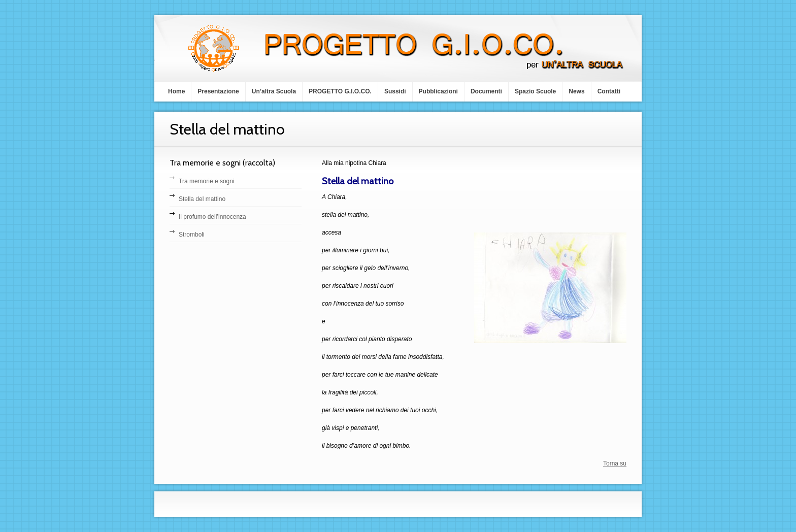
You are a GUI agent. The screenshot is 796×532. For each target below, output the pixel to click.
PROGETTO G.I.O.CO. (340, 91)
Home (176, 91)
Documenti (486, 91)
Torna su (615, 463)
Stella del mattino (202, 199)
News (576, 91)
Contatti (609, 91)
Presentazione (218, 91)
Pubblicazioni (438, 91)
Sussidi (395, 91)
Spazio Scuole (535, 91)
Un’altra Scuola (274, 91)
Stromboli (192, 235)
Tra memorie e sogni (207, 181)
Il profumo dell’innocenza (212, 217)
